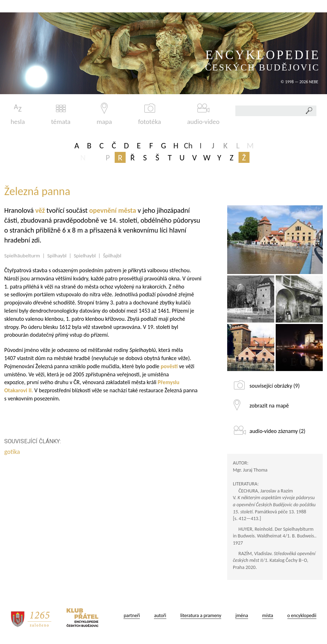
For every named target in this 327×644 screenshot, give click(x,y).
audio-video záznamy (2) (277, 431)
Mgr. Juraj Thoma (250, 470)
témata (61, 114)
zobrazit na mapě (269, 406)
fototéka (150, 114)
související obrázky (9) (275, 386)
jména (242, 615)
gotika (13, 452)
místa (268, 615)
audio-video (203, 114)
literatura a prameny (201, 615)
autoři (160, 615)
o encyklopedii (302, 615)
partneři (132, 615)
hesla (18, 114)
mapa (104, 114)
